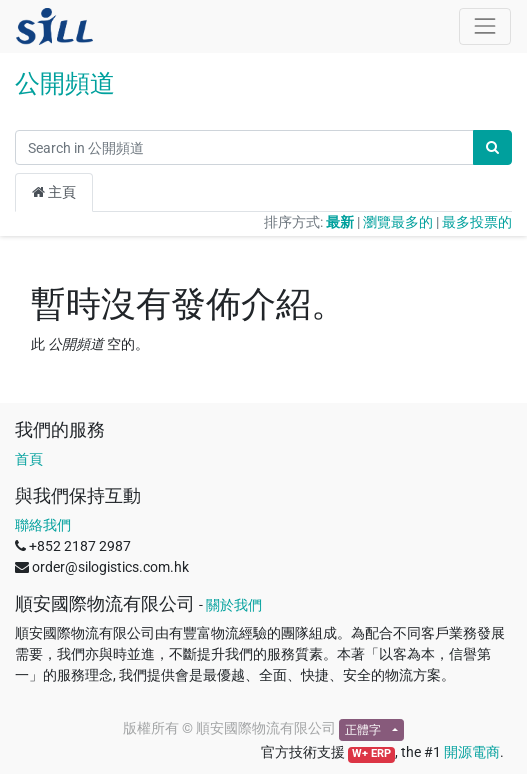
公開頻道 (65, 83)
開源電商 (472, 752)
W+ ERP (371, 753)
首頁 (29, 459)
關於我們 (234, 605)
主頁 (54, 192)
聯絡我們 (43, 525)
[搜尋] (492, 147)
